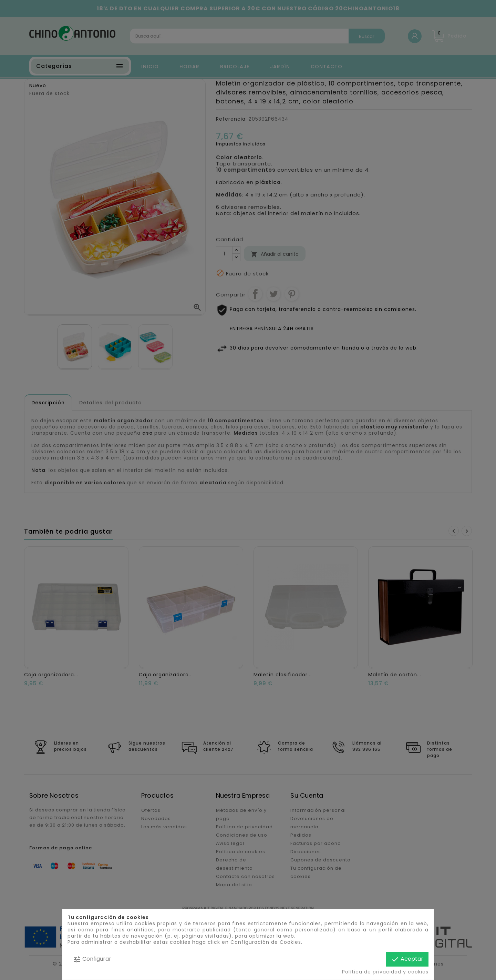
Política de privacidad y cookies (385, 972)
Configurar (92, 959)
